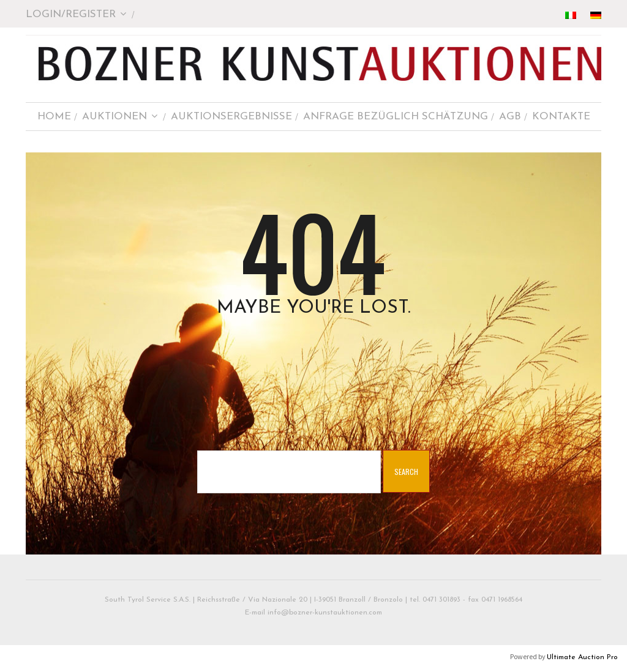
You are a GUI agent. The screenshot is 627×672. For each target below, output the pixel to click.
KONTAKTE (561, 117)
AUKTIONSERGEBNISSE (231, 117)
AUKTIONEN (120, 117)
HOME (54, 117)
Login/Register (76, 14)
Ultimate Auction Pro (582, 657)
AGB (510, 117)
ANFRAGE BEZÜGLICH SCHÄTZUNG (396, 117)
